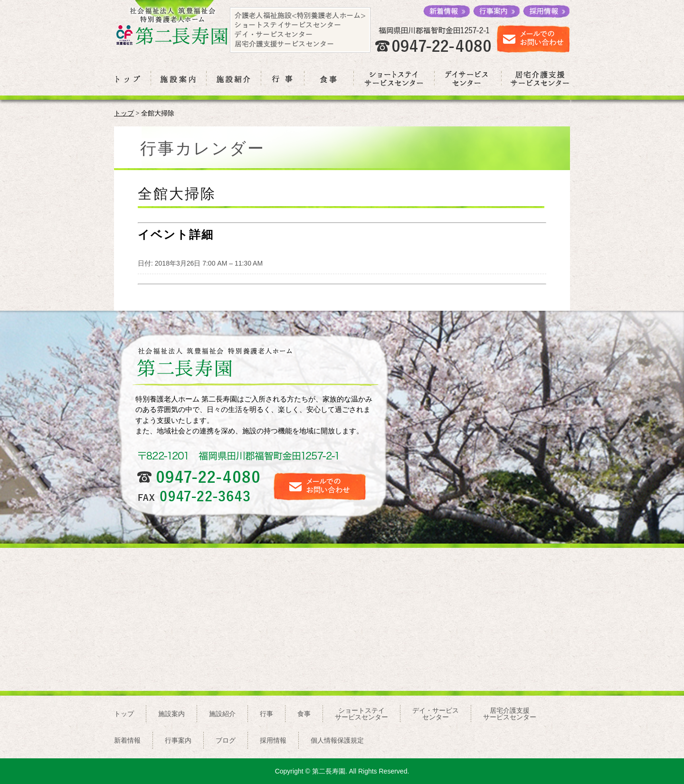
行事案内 (178, 740)
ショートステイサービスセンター (361, 714)
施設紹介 (222, 714)
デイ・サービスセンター (436, 714)
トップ (124, 113)
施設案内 (171, 714)
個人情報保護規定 (337, 740)
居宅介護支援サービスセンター (510, 714)
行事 (266, 714)
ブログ (226, 740)
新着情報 (127, 740)
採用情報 (273, 740)
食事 (304, 714)
